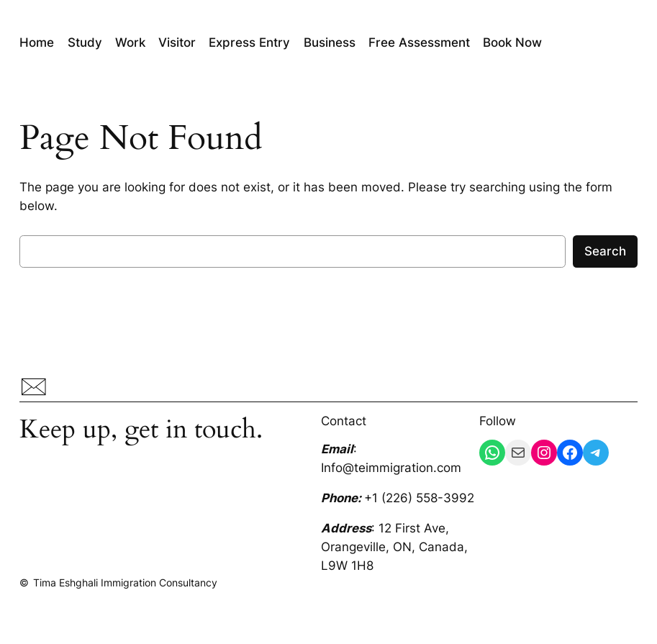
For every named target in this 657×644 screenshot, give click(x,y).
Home (37, 42)
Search (605, 251)
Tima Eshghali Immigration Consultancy (125, 582)
